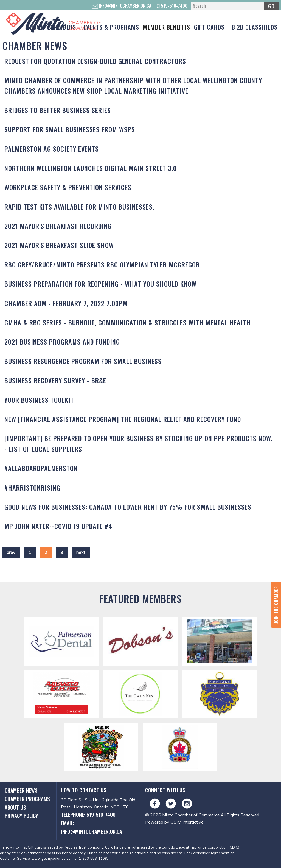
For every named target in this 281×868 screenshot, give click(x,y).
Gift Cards (209, 27)
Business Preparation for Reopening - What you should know (100, 284)
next (81, 552)
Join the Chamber (276, 605)
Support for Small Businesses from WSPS (70, 129)
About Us (15, 807)
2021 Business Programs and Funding (62, 342)
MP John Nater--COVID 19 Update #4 (58, 526)
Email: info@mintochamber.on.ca (92, 827)
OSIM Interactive (187, 822)
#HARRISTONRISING (32, 487)
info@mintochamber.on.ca (122, 6)
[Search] (235, 6)
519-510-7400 (172, 6)
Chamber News (21, 790)
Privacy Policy (21, 815)
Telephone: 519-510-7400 (88, 814)
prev (11, 552)
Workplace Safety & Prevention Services (68, 187)
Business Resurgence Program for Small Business (83, 361)
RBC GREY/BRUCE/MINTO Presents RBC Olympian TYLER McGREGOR (102, 264)
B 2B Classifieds (255, 27)
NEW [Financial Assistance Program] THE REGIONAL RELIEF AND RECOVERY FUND (123, 419)
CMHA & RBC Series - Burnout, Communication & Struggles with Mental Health (128, 322)
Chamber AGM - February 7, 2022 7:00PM (66, 303)
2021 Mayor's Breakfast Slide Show (59, 245)
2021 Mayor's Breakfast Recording (58, 226)
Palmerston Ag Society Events (52, 149)
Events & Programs (111, 27)
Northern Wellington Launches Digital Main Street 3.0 (91, 168)
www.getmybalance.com (53, 858)
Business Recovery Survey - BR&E (55, 380)
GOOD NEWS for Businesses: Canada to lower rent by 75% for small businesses (128, 507)
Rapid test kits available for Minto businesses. (79, 207)
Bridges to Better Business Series (58, 110)
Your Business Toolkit (39, 400)
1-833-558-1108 (93, 858)
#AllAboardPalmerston (41, 468)
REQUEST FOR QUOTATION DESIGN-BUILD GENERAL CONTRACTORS (95, 61)
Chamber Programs (27, 799)
